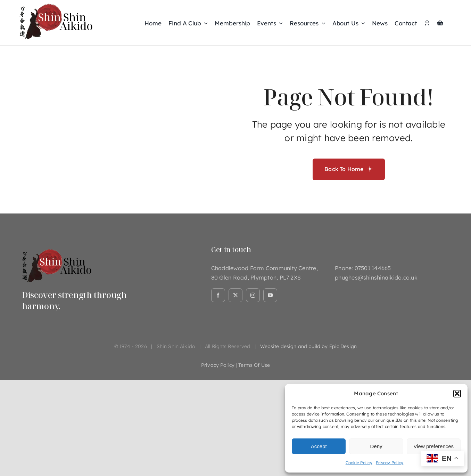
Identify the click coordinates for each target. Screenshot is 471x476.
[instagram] (253, 295)
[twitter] (235, 295)
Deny (376, 446)
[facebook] (218, 295)
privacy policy (218, 365)
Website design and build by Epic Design (308, 346)
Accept (319, 446)
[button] (457, 394)
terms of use (254, 365)
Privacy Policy (390, 463)
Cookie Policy (359, 463)
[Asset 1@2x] (57, 248)
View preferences (434, 446)
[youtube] (270, 295)
